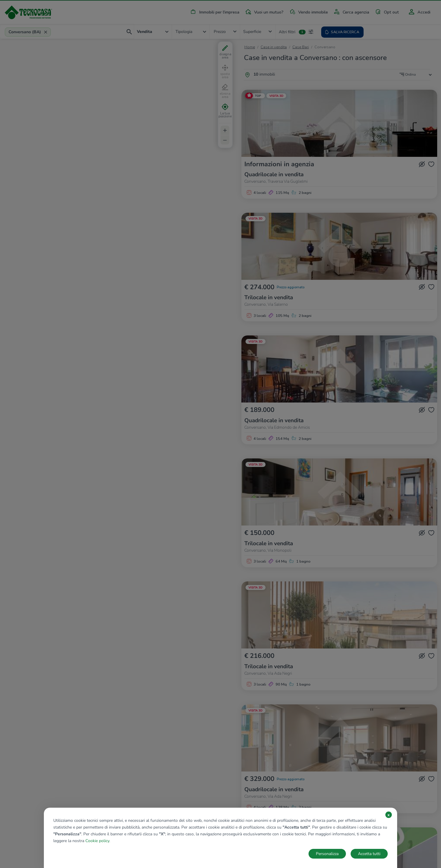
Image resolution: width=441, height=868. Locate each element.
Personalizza (327, 854)
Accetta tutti (369, 854)
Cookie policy (97, 841)
